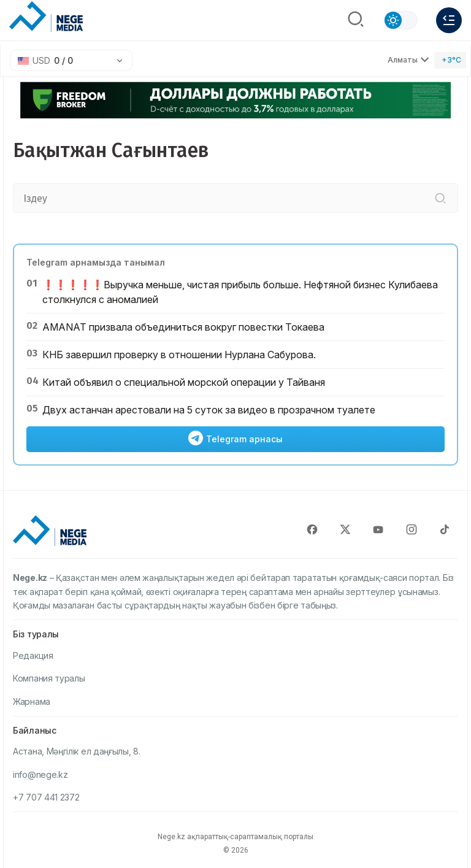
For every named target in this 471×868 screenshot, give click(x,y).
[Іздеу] (440, 198)
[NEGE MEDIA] (46, 17)
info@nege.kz (40, 774)
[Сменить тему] (400, 20)
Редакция (33, 655)
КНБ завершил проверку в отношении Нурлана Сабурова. (179, 355)
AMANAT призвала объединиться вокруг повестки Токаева (183, 327)
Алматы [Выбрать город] (408, 60)
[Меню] (449, 20)
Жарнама (32, 701)
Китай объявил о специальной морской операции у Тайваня (184, 382)
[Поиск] (356, 20)
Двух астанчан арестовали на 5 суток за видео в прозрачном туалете (209, 410)
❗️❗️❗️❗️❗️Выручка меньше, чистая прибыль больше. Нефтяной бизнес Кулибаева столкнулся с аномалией (240, 292)
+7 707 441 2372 (46, 797)
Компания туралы (49, 678)
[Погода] (450, 60)
